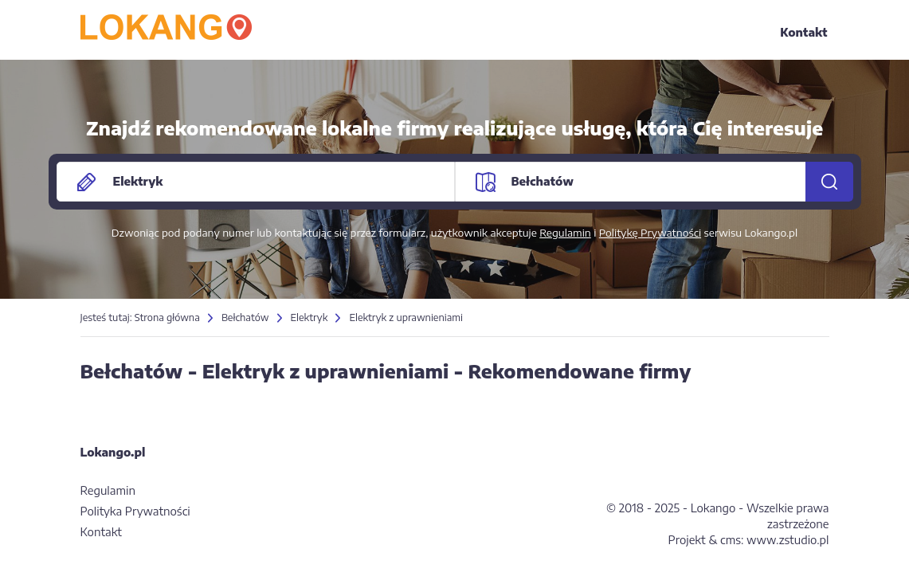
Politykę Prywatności (650, 233)
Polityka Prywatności (135, 511)
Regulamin (565, 233)
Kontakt (803, 32)
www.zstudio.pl (788, 540)
